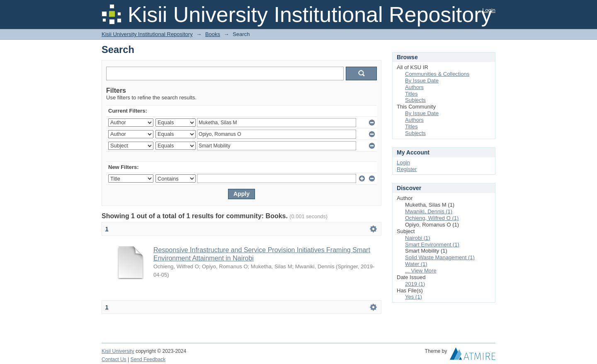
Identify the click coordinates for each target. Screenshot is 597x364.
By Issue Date (422, 81)
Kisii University (118, 351)
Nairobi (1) (418, 238)
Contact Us (114, 359)
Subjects (415, 100)
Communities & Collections (437, 74)
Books (213, 34)
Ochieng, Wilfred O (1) (432, 218)
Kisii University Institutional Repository (147, 34)
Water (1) (416, 264)
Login (489, 10)
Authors (414, 87)
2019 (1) (415, 284)
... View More (421, 271)
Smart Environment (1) (432, 245)
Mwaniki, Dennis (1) (429, 211)
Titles (411, 94)
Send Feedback (148, 359)
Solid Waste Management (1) (440, 257)
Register (407, 169)
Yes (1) (414, 297)
